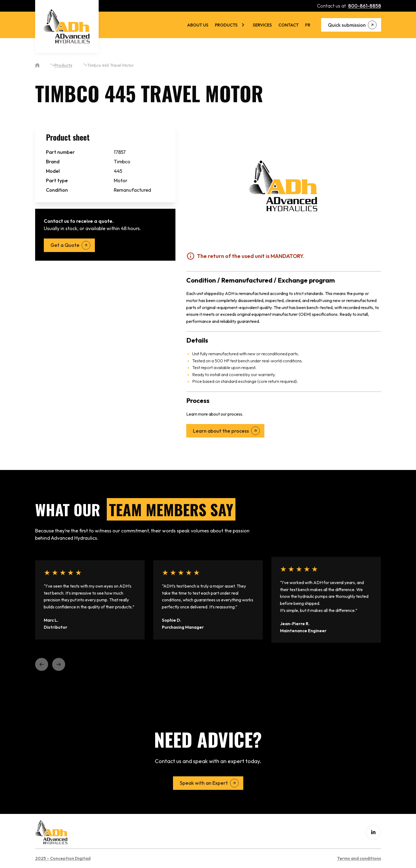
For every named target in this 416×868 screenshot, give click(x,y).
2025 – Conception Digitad (63, 858)
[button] (42, 664)
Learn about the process (221, 431)
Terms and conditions (359, 858)
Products (226, 25)
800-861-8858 (365, 6)
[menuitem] (308, 25)
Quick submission (347, 25)
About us (198, 25)
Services (262, 25)
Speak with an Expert (204, 783)
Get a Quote (65, 245)
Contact (289, 25)
